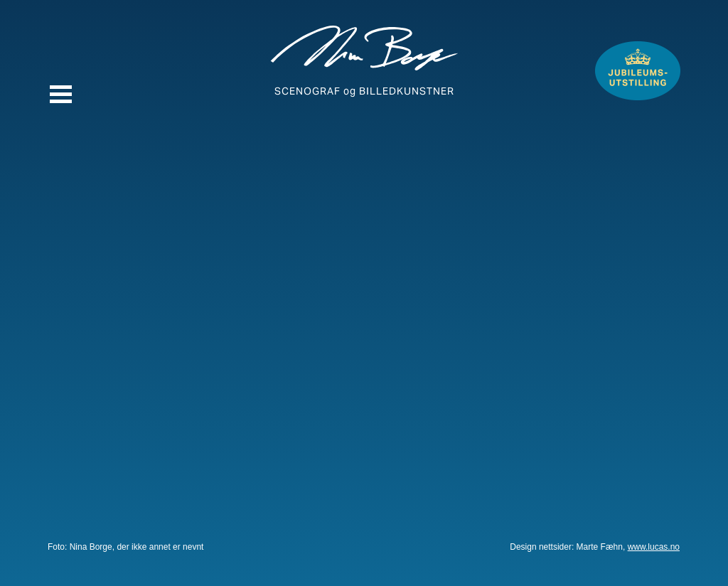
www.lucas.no (654, 547)
